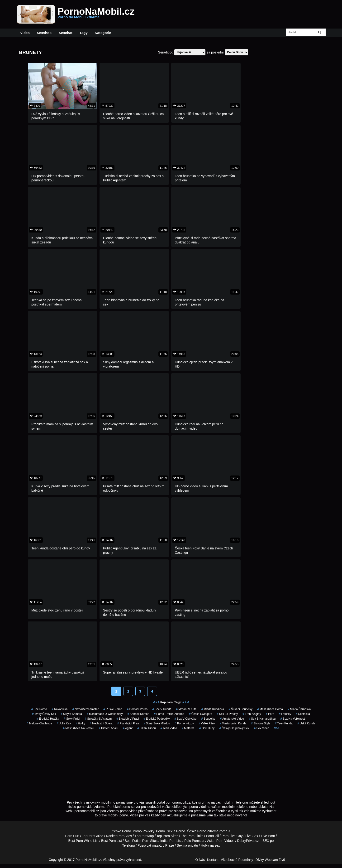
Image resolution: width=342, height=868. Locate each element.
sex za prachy (227, 714)
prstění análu (108, 728)
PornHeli (212, 836)
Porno (160, 831)
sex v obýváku (185, 719)
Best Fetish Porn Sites (141, 841)
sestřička (303, 714)
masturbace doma (270, 709)
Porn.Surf (72, 836)
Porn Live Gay (232, 836)
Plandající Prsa (128, 723)
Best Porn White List (83, 841)
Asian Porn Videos (221, 841)
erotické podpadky (157, 719)
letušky (285, 714)
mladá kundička (212, 709)
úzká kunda (306, 723)
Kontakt (213, 860)
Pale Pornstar (194, 841)
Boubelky (208, 719)
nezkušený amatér (85, 709)
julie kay (64, 723)
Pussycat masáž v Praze (156, 845)
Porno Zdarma (208, 831)
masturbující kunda (233, 723)
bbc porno (39, 709)
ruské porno (113, 709)
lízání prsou (146, 728)
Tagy (84, 33)
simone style (261, 723)
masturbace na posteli (78, 728)
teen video (169, 728)
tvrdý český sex (44, 714)
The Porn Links (192, 836)
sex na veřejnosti (293, 719)
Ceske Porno (121, 831)
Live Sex (252, 836)
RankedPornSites (119, 836)
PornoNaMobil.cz (96, 14)
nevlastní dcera (101, 723)
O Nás (200, 860)
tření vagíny (252, 714)
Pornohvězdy (184, 723)
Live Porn (268, 836)
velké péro (207, 723)
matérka (188, 728)
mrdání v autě (186, 709)
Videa (25, 33)
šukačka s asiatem (98, 719)
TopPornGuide (93, 836)
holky (80, 723)
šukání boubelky (241, 709)
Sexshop (44, 33)
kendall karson (138, 714)
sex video (262, 728)
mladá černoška (299, 709)
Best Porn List (112, 841)
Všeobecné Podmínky (237, 860)
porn (270, 714)
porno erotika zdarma (169, 714)
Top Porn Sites (167, 836)
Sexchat (66, 33)
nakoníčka (60, 709)
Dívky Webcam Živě (270, 860)
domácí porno (137, 709)
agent (128, 728)
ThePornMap (144, 836)
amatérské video (232, 719)
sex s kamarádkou (262, 719)
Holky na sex (210, 845)
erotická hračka (48, 719)
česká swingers (201, 714)
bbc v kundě (162, 709)
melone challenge (40, 723)
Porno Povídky (143, 831)
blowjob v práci (128, 719)
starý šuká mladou (157, 723)
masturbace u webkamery (105, 714)
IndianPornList (171, 841)
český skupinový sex (234, 728)
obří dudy (207, 728)
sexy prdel (72, 719)
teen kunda (284, 723)
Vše (277, 728)
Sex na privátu (187, 845)
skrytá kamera (71, 714)
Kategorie (103, 33)
